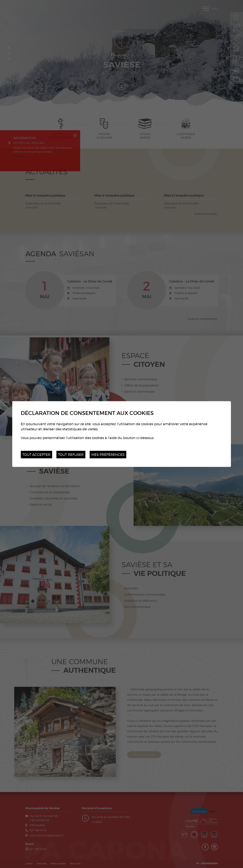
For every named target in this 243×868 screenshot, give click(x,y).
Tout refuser (71, 454)
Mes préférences (108, 454)
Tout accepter (36, 454)
